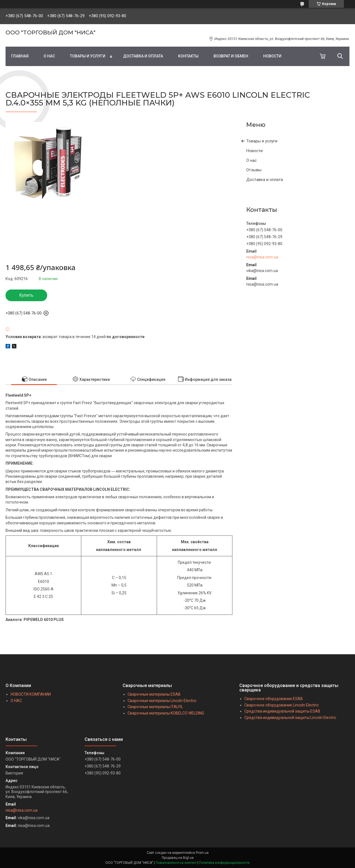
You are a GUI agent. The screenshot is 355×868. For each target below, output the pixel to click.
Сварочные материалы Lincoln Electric (162, 701)
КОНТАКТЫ (188, 56)
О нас (252, 160)
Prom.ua (202, 853)
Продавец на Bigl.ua (178, 858)
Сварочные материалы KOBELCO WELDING (166, 713)
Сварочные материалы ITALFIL (155, 707)
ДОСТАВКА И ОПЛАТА (143, 56)
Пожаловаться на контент (176, 863)
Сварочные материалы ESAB (154, 694)
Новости (254, 151)
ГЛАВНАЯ (20, 56)
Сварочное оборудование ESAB (274, 699)
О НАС (49, 56)
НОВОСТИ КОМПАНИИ (31, 694)
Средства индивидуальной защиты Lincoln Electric (290, 718)
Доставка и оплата (265, 180)
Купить (26, 295)
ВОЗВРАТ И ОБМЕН (231, 56)
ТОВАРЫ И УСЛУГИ (88, 56)
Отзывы (254, 170)
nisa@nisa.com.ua (262, 257)
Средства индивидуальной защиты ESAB (282, 711)
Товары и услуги (262, 141)
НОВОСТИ (272, 56)
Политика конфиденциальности (224, 863)
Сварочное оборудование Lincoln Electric (282, 705)
